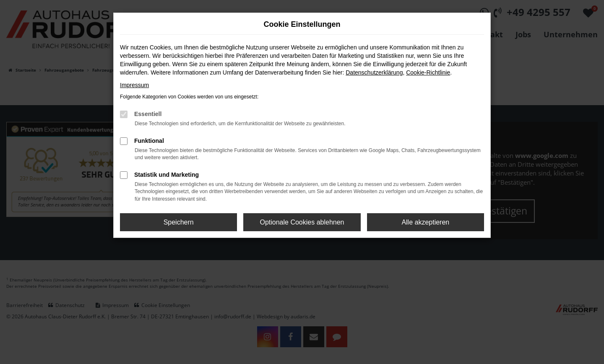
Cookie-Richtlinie (428, 72)
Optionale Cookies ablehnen (302, 222)
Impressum (134, 85)
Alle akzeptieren (425, 222)
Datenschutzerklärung (374, 72)
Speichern (179, 222)
